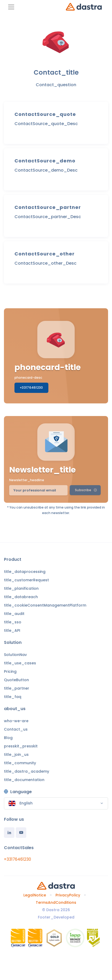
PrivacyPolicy (68, 895)
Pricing (10, 671)
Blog (8, 738)
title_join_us (16, 755)
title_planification (21, 588)
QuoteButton (16, 680)
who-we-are (16, 721)
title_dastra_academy (27, 771)
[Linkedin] (9, 833)
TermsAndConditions (56, 902)
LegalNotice (35, 895)
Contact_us (16, 729)
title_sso (13, 622)
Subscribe (86, 490)
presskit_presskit (21, 746)
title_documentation (24, 780)
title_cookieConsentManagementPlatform (45, 605)
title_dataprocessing (25, 572)
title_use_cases (20, 663)
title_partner (17, 688)
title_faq (13, 697)
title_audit (14, 614)
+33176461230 (31, 388)
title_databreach (21, 597)
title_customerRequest (26, 580)
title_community (20, 763)
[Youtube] (21, 833)
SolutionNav (15, 655)
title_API (12, 630)
